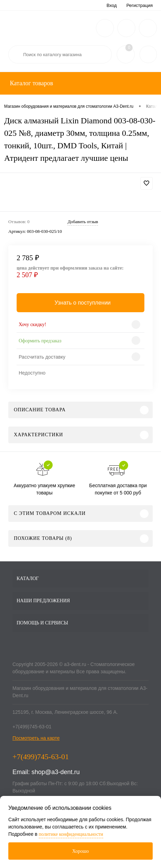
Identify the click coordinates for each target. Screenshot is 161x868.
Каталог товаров (31, 83)
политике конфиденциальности (71, 834)
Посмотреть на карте (36, 738)
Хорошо (80, 851)
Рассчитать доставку (42, 357)
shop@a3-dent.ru (56, 772)
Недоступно (32, 373)
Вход (112, 5)
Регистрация (140, 5)
